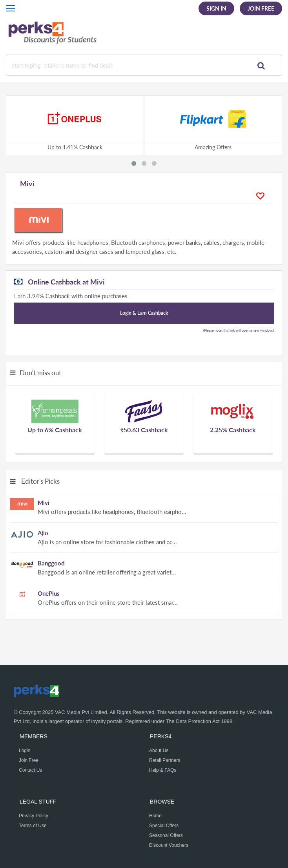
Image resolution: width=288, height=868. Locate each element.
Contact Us (30, 770)
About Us (159, 751)
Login (25, 751)
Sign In (216, 8)
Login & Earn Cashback (144, 313)
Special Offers (164, 826)
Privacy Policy (34, 816)
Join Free (261, 8)
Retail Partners (165, 760)
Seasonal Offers (166, 835)
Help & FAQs (163, 770)
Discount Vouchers (169, 845)
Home (155, 816)
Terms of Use (33, 826)
